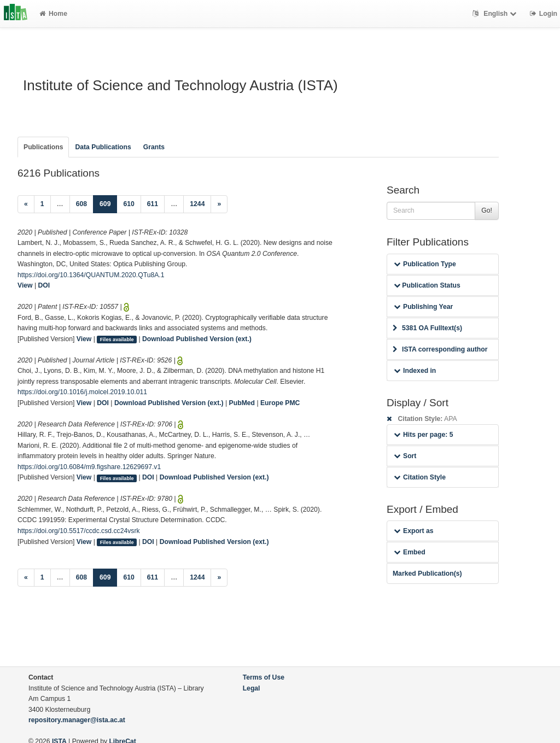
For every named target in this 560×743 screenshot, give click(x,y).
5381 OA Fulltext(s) (427, 328)
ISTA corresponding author (440, 349)
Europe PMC (280, 403)
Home (53, 14)
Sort (405, 456)
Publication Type (425, 264)
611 (153, 204)
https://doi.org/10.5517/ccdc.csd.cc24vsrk (79, 531)
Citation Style (420, 477)
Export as (414, 531)
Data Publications (103, 147)
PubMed (242, 403)
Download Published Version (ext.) (197, 339)
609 (108, 203)
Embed (410, 552)
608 (81, 204)
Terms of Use (264, 677)
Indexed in (415, 371)
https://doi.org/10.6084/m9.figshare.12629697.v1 (89, 467)
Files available (117, 340)
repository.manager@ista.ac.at (77, 720)
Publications (43, 147)
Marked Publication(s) (427, 574)
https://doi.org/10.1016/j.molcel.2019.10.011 (82, 392)
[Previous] (26, 204)
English (496, 14)
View (25, 285)
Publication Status (427, 285)
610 (129, 204)
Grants (154, 147)
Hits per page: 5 (424, 435)
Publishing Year (423, 307)
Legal (252, 688)
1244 (197, 204)
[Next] (219, 204)
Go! (487, 210)
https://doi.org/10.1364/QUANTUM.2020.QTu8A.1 (91, 275)
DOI (44, 285)
